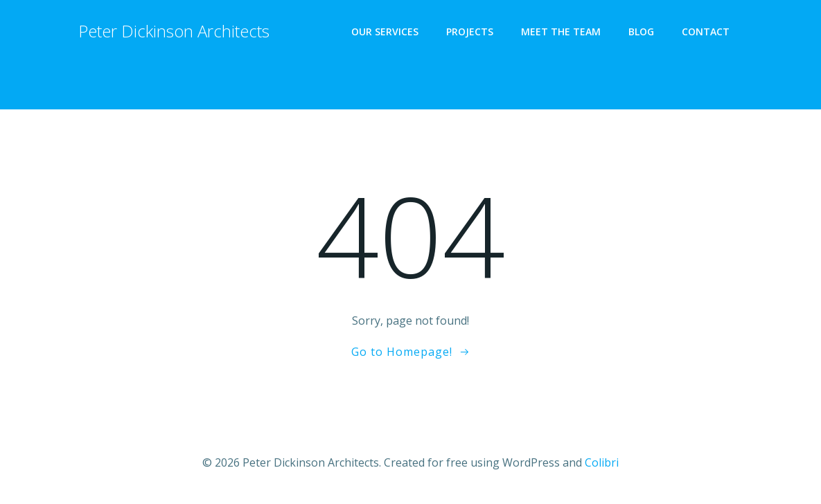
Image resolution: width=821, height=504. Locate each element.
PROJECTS (470, 31)
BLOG (641, 31)
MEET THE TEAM (561, 31)
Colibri (602, 462)
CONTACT (706, 31)
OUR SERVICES (385, 31)
